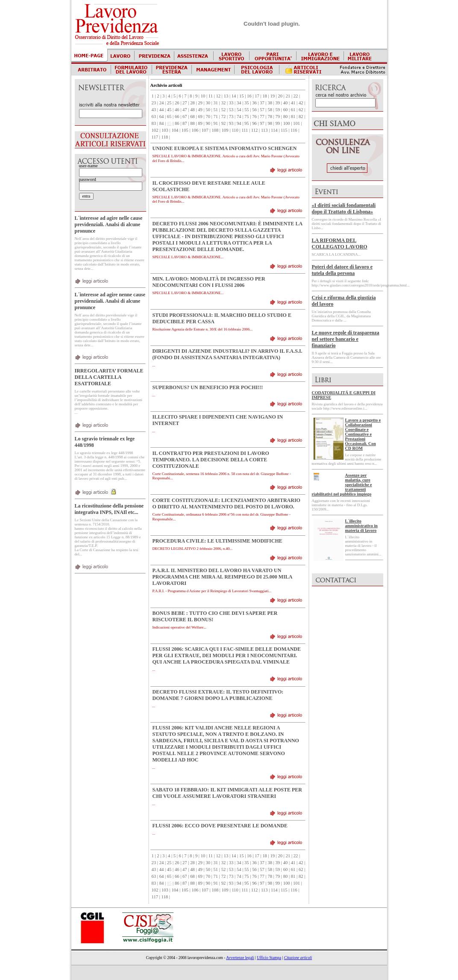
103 (165, 130)
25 (169, 103)
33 (231, 103)
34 (239, 103)
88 (192, 123)
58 (270, 110)
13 (226, 96)
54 (239, 110)
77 (262, 117)
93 (231, 123)
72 (224, 117)
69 (200, 117)
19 (272, 96)
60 (286, 110)
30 (208, 103)
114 (274, 130)
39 (278, 103)
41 (293, 103)
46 (177, 110)
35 (247, 103)
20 (280, 96)
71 (216, 117)
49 (200, 110)
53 (231, 110)
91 (216, 123)
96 (254, 123)
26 (177, 103)
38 (270, 103)
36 (254, 103)
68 (192, 117)
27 (185, 103)
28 (192, 103)
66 (177, 117)
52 (224, 110)
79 (278, 117)
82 (301, 117)
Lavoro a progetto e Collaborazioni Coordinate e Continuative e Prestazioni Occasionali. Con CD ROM (363, 434)
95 (247, 123)
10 (203, 96)
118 (165, 137)
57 (262, 110)
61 (293, 110)
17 (257, 96)
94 (239, 123)
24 (162, 103)
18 (265, 96)
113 (264, 130)
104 (175, 130)
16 (249, 96)
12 (219, 96)
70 (208, 117)
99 (278, 123)
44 (162, 110)
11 (211, 96)
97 (262, 123)
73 (231, 117)
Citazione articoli (298, 958)
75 (247, 117)
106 (195, 130)
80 (286, 117)
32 (224, 103)
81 (293, 117)
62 (301, 110)
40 (286, 103)
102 (155, 130)
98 (270, 123)
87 (185, 123)
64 (162, 117)
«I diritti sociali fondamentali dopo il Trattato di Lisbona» (344, 208)
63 (154, 117)
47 (185, 110)
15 (242, 96)
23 (154, 103)
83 (154, 123)
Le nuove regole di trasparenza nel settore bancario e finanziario (346, 339)
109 (225, 130)
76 (254, 117)
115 (284, 130)
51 (216, 110)
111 (245, 130)
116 (294, 130)
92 (224, 123)
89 (200, 123)
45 (169, 110)
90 (208, 123)
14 (234, 96)
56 (254, 110)
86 (177, 123)
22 (296, 96)
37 (262, 103)
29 (200, 103)
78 (270, 117)
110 (235, 130)
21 (288, 96)
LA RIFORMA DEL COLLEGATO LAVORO (340, 244)
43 (154, 110)
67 (185, 117)
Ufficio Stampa (269, 958)
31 (216, 103)
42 (301, 103)
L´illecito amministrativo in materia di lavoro (361, 526)
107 (205, 130)
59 (278, 110)
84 (162, 123)
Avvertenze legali (240, 958)
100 (287, 123)
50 (208, 110)
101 (297, 123)
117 (155, 137)
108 (215, 130)
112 (255, 130)
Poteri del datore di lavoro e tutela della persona (342, 270)
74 (239, 117)
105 (185, 130)
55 (247, 110)
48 (192, 110)
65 (169, 117)
